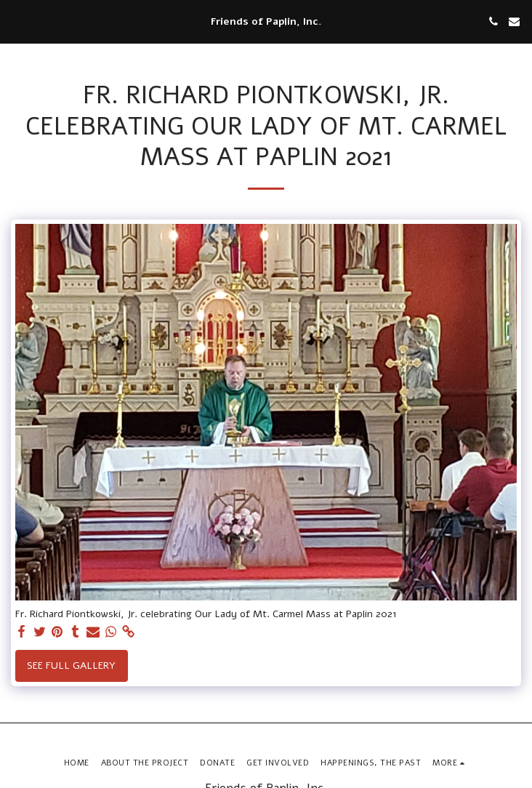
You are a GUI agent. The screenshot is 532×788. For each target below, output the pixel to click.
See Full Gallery (71, 666)
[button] (16, 21)
